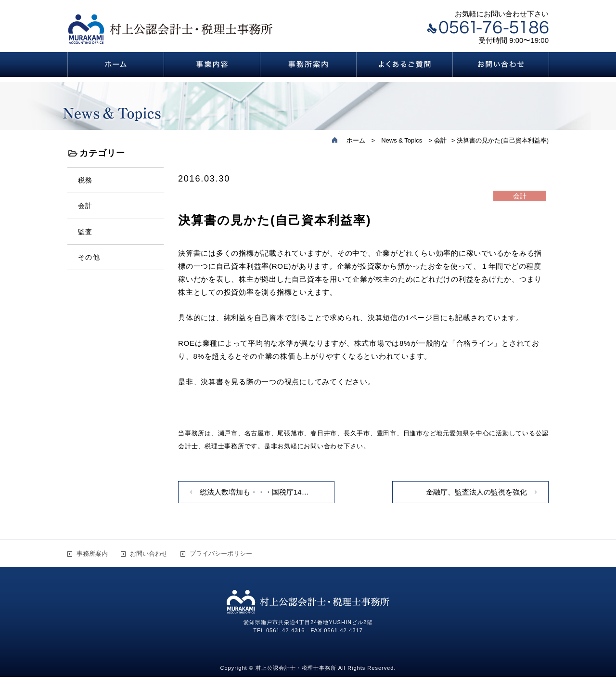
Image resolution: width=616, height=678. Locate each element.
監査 (85, 232)
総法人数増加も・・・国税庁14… (254, 492)
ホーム (356, 140)
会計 (85, 206)
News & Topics (402, 140)
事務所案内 (92, 554)
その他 (89, 257)
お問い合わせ (149, 554)
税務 (85, 180)
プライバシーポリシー (221, 554)
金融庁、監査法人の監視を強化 (476, 492)
